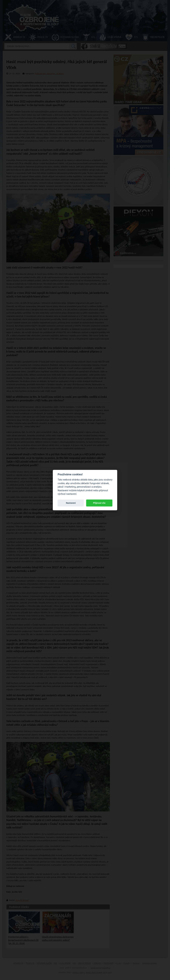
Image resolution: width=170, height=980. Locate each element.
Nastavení (71, 503)
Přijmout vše (99, 503)
